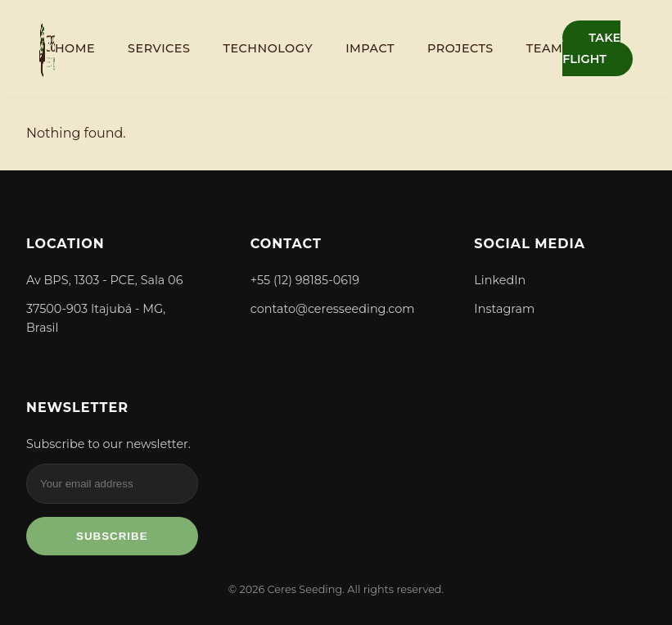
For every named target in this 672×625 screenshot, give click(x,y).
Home (75, 48)
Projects (460, 48)
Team (544, 48)
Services (159, 48)
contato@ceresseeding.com (333, 309)
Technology (268, 48)
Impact (370, 48)
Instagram (504, 309)
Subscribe (112, 536)
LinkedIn (500, 280)
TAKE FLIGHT (591, 48)
